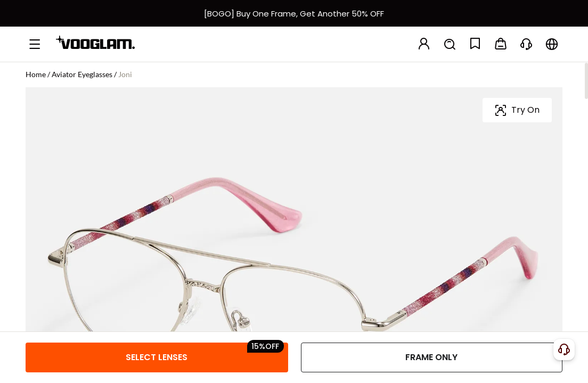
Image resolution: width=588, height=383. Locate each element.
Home (36, 74)
